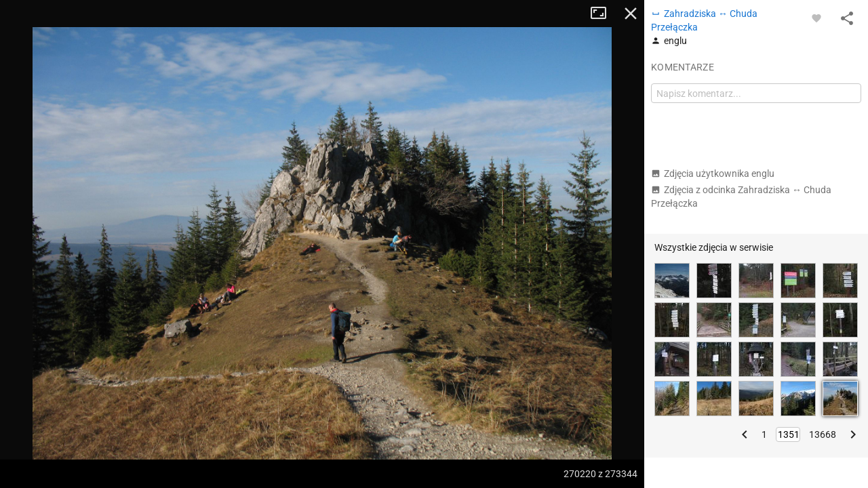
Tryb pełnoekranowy (604, 14)
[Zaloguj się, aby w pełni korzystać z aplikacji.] (816, 18)
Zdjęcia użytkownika (713, 174)
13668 (823, 434)
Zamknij (631, 14)
